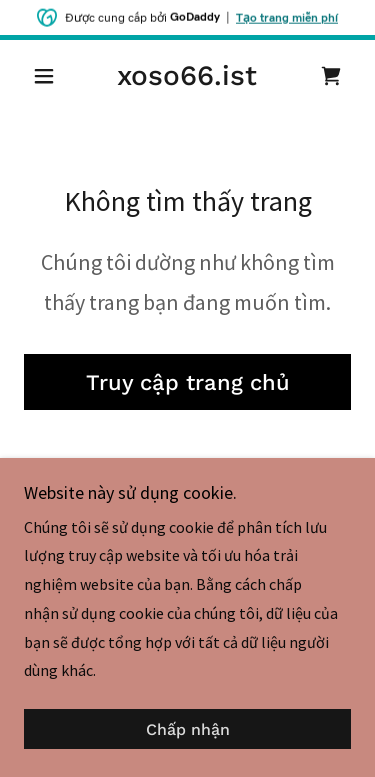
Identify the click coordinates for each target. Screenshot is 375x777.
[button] (48, 76)
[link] (187, 76)
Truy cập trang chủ (188, 382)
